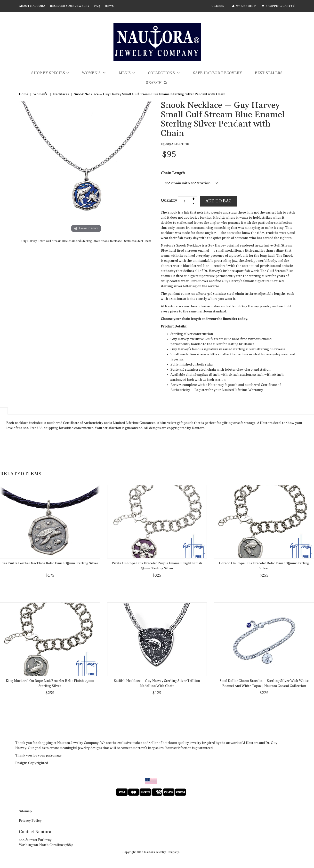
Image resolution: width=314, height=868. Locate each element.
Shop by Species (48, 73)
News (109, 6)
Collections (162, 73)
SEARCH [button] (157, 83)
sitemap (25, 812)
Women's (92, 73)
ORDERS (218, 6)
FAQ (97, 6)
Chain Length (173, 173)
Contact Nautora (35, 832)
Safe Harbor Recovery (218, 73)
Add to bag (219, 201)
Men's (125, 73)
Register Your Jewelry (70, 6)
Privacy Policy (30, 821)
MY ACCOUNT (243, 6)
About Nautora (32, 6)
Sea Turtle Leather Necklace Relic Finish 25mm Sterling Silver (50, 563)
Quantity (169, 200)
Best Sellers (269, 73)
